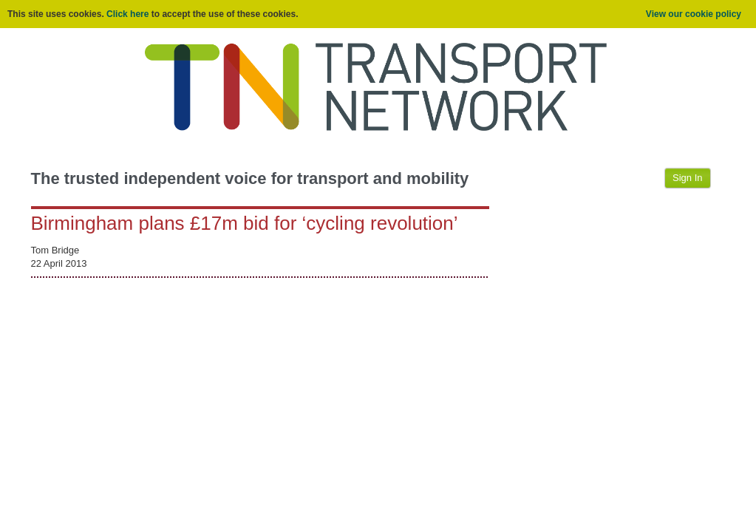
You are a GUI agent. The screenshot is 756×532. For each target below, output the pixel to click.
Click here (127, 14)
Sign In (687, 178)
